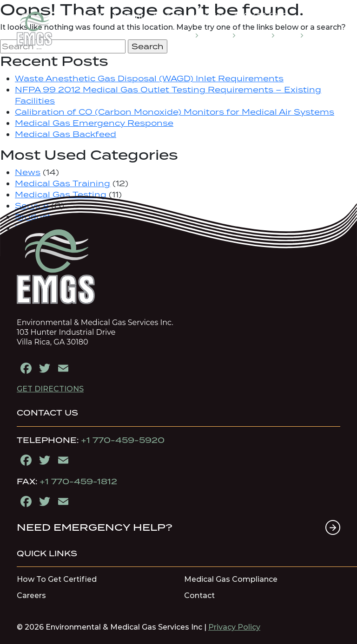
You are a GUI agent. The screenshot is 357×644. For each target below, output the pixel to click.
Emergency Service (189, 16)
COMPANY (256, 35)
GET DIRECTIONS (50, 389)
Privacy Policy (234, 627)
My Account (121, 16)
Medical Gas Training (63, 183)
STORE (290, 35)
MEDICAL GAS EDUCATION (158, 35)
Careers (31, 596)
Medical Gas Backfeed (66, 134)
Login (79, 16)
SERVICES (218, 35)
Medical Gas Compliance (231, 579)
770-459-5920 (261, 16)
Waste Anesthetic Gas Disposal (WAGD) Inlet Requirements (149, 78)
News (28, 172)
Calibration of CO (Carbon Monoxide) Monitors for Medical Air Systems (175, 112)
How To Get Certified (57, 579)
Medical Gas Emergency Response (94, 123)
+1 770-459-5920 (123, 440)
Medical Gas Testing (61, 195)
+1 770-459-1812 (78, 481)
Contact (199, 596)
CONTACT (323, 35)
